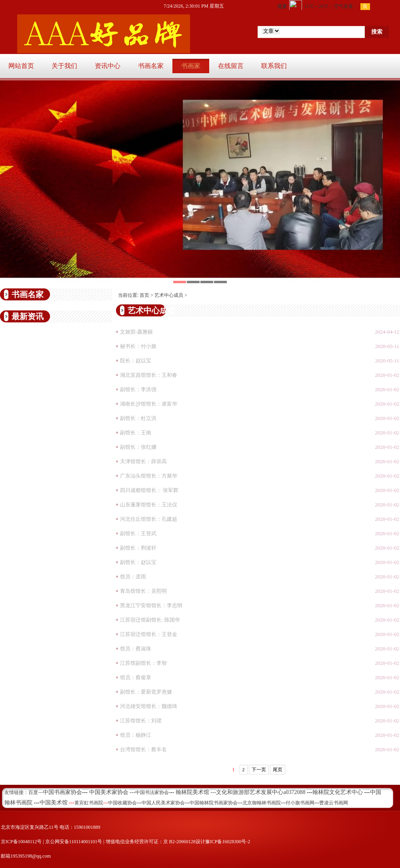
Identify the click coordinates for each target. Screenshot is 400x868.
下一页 (259, 770)
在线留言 (231, 66)
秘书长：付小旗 (138, 346)
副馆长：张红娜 (138, 447)
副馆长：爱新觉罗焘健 (146, 692)
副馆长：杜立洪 (138, 418)
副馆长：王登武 (138, 533)
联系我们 (274, 66)
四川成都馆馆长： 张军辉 (149, 490)
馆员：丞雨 (133, 577)
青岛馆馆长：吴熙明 (143, 591)
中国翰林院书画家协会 (214, 803)
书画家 (191, 66)
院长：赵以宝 (136, 361)
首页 (144, 295)
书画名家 (151, 66)
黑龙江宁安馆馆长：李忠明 (151, 605)
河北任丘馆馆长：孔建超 (149, 519)
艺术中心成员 (169, 295)
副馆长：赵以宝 (138, 562)
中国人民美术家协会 (163, 803)
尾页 (278, 770)
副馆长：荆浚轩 (138, 548)
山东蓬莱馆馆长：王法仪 (149, 505)
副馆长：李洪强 (138, 389)
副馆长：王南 (136, 433)
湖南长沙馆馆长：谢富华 (149, 404)
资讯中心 (108, 66)
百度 (33, 792)
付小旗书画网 (300, 803)
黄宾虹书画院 (89, 803)
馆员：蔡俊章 (136, 677)
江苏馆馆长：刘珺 (141, 721)
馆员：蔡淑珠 (136, 649)
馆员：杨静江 (136, 735)
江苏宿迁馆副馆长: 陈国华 (150, 620)
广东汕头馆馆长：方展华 (149, 476)
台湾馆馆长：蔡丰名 (143, 749)
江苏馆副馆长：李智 (143, 663)
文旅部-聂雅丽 (136, 332)
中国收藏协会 (122, 803)
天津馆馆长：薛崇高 (143, 461)
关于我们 (64, 66)
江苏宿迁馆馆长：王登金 (149, 634)
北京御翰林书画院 (262, 803)
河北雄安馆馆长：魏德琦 (149, 706)
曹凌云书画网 (334, 803)
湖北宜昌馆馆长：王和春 (149, 375)
